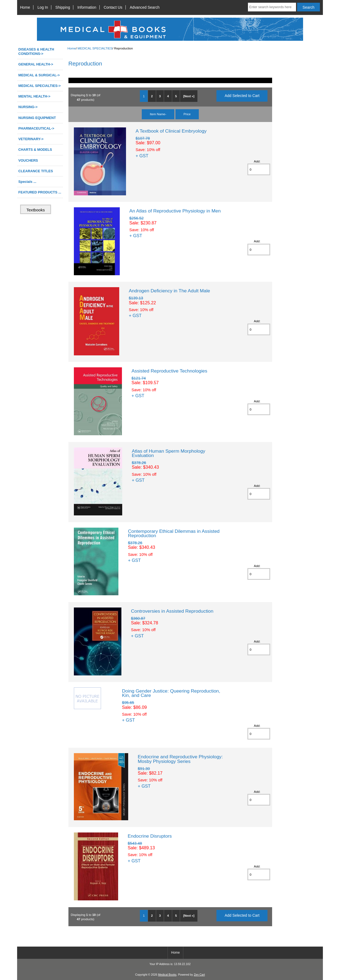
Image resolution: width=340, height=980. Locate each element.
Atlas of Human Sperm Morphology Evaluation (169, 453)
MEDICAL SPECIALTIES (95, 48)
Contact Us (113, 7)
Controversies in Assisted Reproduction (172, 611)
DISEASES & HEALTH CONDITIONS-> (36, 51)
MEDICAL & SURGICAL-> (39, 75)
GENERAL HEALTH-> (36, 64)
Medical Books (167, 975)
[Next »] (189, 96)
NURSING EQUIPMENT (37, 118)
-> (40, 86)
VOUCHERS (28, 160)
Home (25, 7)
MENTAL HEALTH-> (34, 96)
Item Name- (158, 114)
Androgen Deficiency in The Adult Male (169, 291)
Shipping (63, 7)
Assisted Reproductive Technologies (169, 371)
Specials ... (27, 182)
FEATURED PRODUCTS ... (40, 192)
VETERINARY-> (31, 139)
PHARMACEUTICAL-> (36, 128)
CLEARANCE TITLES (36, 171)
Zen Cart (199, 975)
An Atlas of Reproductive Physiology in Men (175, 211)
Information (87, 7)
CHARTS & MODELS (35, 150)
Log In (43, 7)
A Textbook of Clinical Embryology (171, 131)
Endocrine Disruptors (150, 836)
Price (187, 114)
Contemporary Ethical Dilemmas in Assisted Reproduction (174, 533)
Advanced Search (145, 7)
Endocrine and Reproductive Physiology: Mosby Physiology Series (180, 759)
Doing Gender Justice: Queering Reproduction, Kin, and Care (171, 693)
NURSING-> (28, 107)
